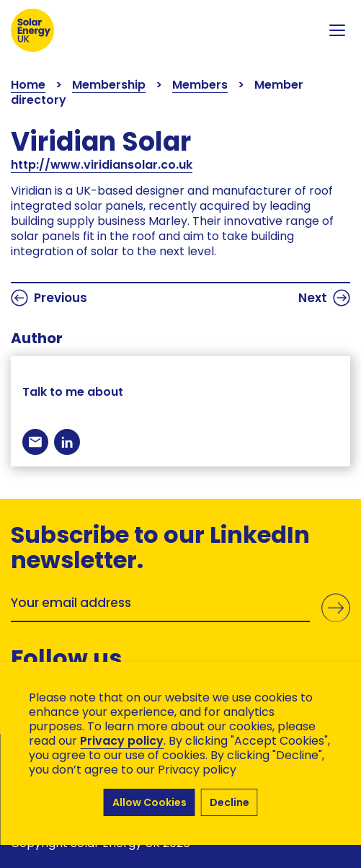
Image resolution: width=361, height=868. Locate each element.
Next (324, 298)
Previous (49, 298)
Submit (336, 608)
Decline (229, 802)
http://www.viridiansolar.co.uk (102, 165)
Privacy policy (122, 741)
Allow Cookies (150, 802)
